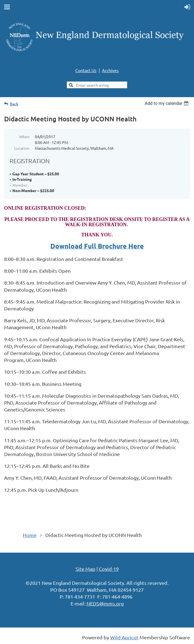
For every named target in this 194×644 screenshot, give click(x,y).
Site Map (85, 569)
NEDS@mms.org (105, 603)
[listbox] (167, 103)
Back (14, 104)
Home (30, 535)
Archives (110, 70)
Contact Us (86, 70)
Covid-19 (109, 569)
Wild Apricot (124, 637)
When (24, 137)
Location (22, 148)
